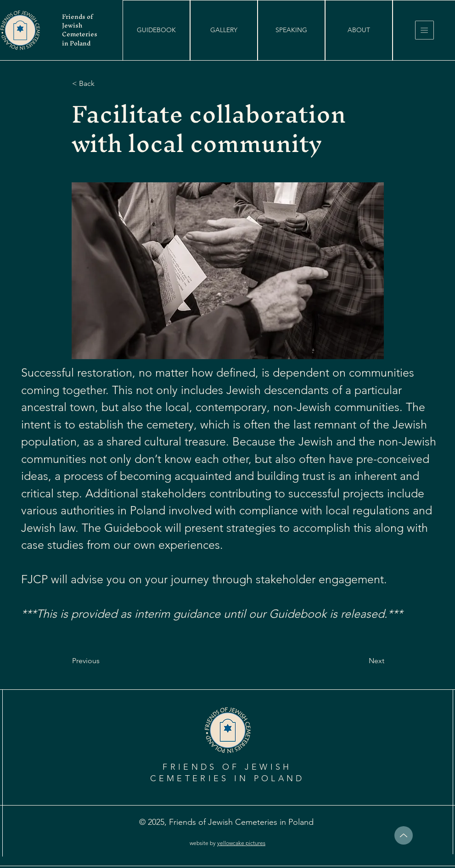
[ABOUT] (359, 30)
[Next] (361, 661)
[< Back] (102, 84)
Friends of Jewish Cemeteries (80, 25)
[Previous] (102, 661)
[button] (156, 30)
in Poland (76, 43)
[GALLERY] (224, 30)
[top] (404, 835)
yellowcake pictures (241, 843)
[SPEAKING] (291, 30)
